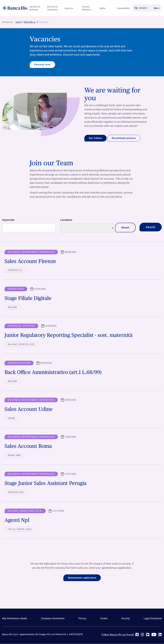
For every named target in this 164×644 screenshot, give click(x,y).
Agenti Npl (17, 520)
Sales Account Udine (29, 409)
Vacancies (44, 22)
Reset (125, 228)
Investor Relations (86, 8)
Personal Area (42, 65)
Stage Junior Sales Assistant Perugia (47, 483)
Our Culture (95, 138)
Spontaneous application (82, 578)
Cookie (104, 619)
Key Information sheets (15, 619)
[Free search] (29, 228)
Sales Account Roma (29, 446)
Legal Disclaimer (153, 619)
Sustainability (123, 8)
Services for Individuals (53, 8)
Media (102, 8)
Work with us (30, 22)
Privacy (82, 619)
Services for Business (35, 8)
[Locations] (87, 228)
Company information (53, 619)
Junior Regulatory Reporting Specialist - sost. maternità (71, 335)
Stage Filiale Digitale (29, 298)
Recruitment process (124, 138)
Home (18, 22)
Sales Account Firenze (31, 261)
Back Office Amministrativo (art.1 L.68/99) (55, 372)
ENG (156, 8)
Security (126, 619)
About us (69, 8)
